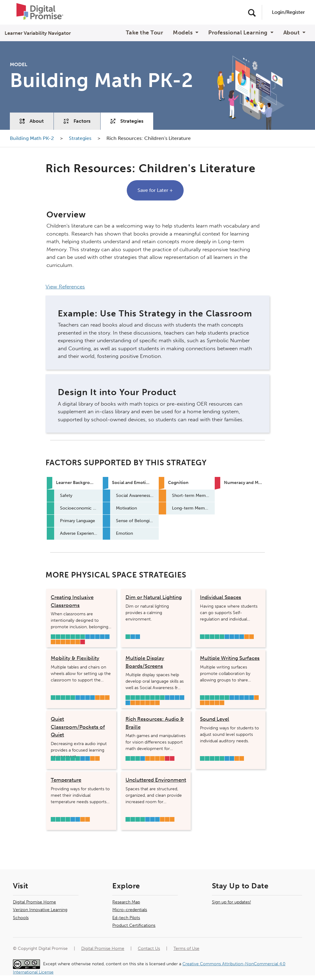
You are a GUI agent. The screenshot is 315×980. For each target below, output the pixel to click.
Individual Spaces (221, 597)
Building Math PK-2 (32, 138)
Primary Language (73, 637)
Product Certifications (134, 925)
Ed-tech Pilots (126, 918)
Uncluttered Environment (156, 780)
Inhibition (247, 637)
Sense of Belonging (102, 637)
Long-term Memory (152, 703)
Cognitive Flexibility (73, 642)
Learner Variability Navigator (38, 33)
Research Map (126, 902)
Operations (172, 758)
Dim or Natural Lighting (154, 597)
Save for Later (155, 190)
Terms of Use (186, 948)
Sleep (63, 698)
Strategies (127, 121)
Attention (78, 642)
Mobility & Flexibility (75, 658)
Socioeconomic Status (58, 637)
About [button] (292, 33)
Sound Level (215, 719)
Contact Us (149, 948)
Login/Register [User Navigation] (288, 12)
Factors (77, 121)
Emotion (107, 637)
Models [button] (183, 33)
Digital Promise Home (34, 902)
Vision (63, 637)
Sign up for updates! (231, 902)
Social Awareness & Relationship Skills (88, 637)
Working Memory (68, 642)
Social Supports (68, 637)
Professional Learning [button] (239, 33)
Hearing (78, 637)
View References (65, 287)
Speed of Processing (63, 642)
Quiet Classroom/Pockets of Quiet (78, 727)
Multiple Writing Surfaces (230, 658)
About (32, 121)
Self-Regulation (92, 637)
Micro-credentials (130, 910)
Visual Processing (53, 642)
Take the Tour (145, 33)
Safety (53, 637)
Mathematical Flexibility (83, 642)
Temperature (66, 780)
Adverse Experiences (83, 637)
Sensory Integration (58, 642)
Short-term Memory (138, 703)
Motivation (97, 637)
